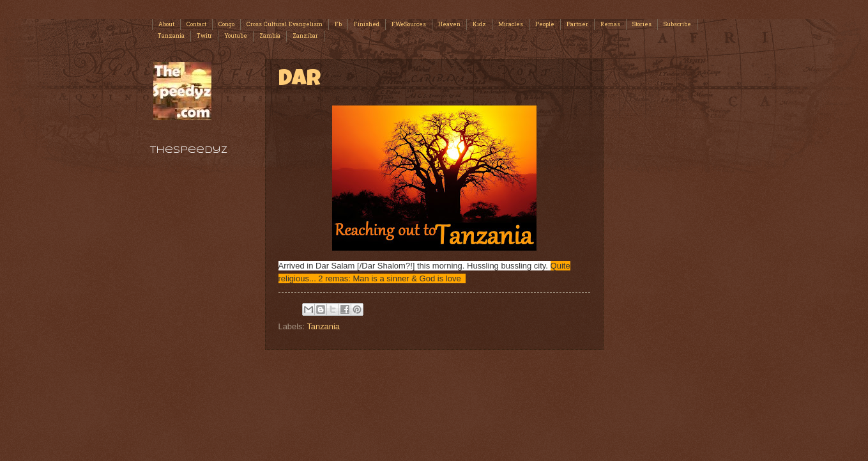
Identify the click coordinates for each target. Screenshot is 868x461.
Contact (196, 25)
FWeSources (409, 25)
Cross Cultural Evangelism (285, 25)
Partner (577, 25)
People (545, 25)
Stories (642, 25)
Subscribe (677, 25)
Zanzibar (305, 36)
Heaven (449, 25)
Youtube (236, 36)
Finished (367, 25)
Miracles (511, 25)
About (166, 25)
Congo (226, 25)
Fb (338, 25)
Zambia (270, 36)
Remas (610, 25)
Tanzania (171, 36)
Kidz (479, 25)
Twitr (204, 36)
